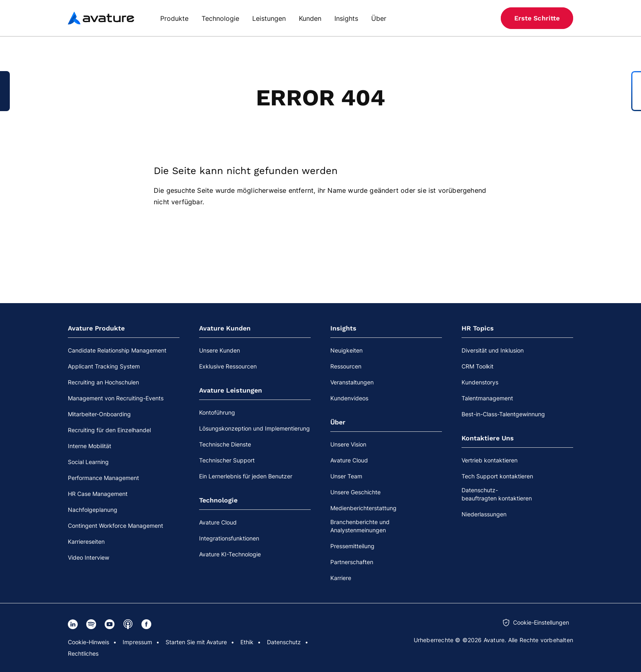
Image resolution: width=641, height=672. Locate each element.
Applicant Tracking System (104, 366)
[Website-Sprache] (477, 18)
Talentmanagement (487, 398)
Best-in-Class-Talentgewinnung (503, 414)
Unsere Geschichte (355, 492)
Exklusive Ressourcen (228, 366)
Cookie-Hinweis (89, 642)
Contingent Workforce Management (115, 526)
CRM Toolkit (477, 366)
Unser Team (346, 476)
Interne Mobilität (90, 446)
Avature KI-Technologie (230, 554)
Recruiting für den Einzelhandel (109, 430)
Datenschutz (284, 642)
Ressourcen (346, 366)
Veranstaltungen (352, 382)
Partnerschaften (352, 562)
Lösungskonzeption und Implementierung (254, 428)
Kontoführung (217, 412)
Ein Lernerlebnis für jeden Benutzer (246, 476)
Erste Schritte (537, 18)
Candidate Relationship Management (117, 350)
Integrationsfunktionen (229, 538)
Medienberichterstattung (363, 508)
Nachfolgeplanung (93, 510)
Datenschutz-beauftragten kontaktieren (497, 494)
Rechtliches (83, 653)
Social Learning (88, 462)
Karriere (341, 578)
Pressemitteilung (352, 546)
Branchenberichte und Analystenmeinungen (360, 526)
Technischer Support (227, 460)
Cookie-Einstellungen (541, 622)
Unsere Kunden (220, 350)
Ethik (247, 642)
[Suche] (461, 18)
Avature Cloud (218, 522)
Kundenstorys (480, 382)
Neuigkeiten (346, 350)
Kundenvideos (349, 398)
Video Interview (89, 557)
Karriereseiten (86, 541)
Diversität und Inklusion (493, 350)
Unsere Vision (348, 444)
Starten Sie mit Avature (196, 642)
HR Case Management (98, 494)
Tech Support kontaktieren (497, 476)
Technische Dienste (225, 444)
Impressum (137, 642)
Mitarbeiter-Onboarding (99, 414)
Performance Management (103, 478)
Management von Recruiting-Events (116, 398)
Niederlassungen (484, 514)
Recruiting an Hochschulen (103, 382)
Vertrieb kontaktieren (490, 460)
